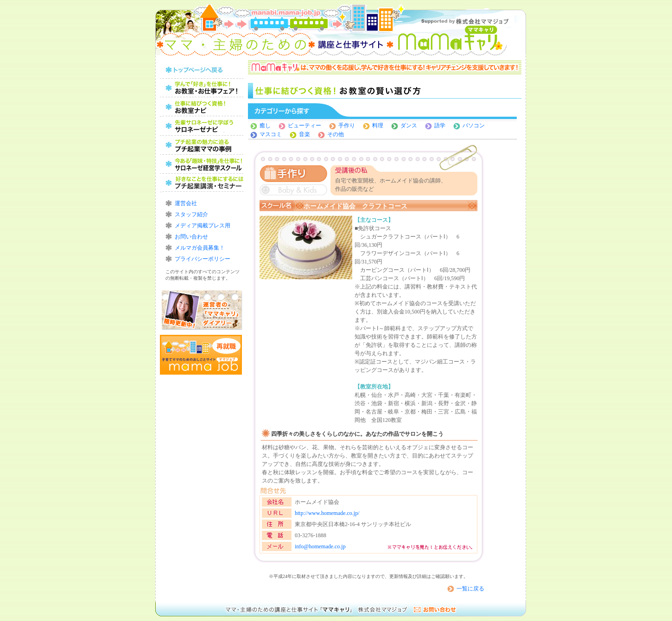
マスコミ (271, 134)
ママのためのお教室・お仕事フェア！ (202, 88)
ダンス (412, 125)
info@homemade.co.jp (320, 546)
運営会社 (186, 203)
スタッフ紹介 (191, 214)
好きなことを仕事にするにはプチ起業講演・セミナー (202, 183)
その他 (336, 134)
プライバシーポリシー (203, 259)
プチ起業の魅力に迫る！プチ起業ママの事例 (202, 145)
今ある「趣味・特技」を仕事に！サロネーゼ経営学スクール (202, 164)
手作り (347, 125)
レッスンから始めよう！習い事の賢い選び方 (202, 126)
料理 (378, 125)
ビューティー (304, 125)
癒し (265, 125)
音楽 (304, 134)
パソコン (474, 125)
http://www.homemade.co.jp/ (327, 513)
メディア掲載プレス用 (203, 226)
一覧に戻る (470, 589)
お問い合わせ (191, 237)
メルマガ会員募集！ (200, 248)
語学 (440, 125)
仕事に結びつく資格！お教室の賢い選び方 (202, 107)
